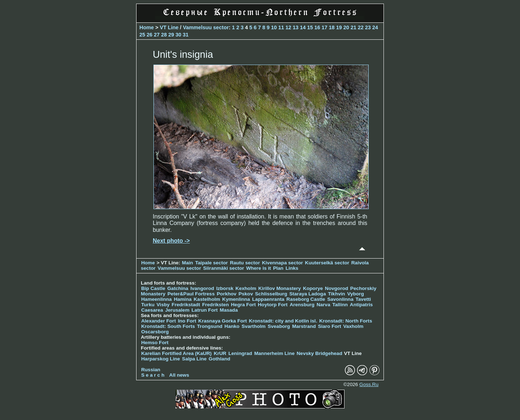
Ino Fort (187, 321)
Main (188, 263)
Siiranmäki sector (224, 268)
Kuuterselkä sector (327, 263)
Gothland (220, 359)
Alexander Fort (159, 321)
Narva (324, 305)
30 (178, 35)
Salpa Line (194, 359)
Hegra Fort (244, 305)
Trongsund (210, 326)
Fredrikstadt (186, 305)
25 (142, 35)
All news (179, 375)
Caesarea (152, 310)
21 (354, 27)
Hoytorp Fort (273, 305)
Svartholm (253, 326)
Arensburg (302, 305)
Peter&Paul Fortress (191, 294)
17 (325, 27)
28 (164, 35)
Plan (278, 268)
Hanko (232, 326)
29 (171, 35)
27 (157, 35)
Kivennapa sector (283, 263)
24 (375, 27)
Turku (148, 305)
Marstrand (304, 326)
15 (310, 27)
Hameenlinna (157, 299)
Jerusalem (177, 310)
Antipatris (361, 305)
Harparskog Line (161, 359)
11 (281, 27)
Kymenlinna (236, 299)
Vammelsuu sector (206, 27)
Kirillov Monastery (279, 288)
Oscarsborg (155, 332)
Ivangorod (202, 288)
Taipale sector (211, 263)
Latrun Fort (205, 310)
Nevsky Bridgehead (320, 353)
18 (332, 27)
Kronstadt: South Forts (168, 326)
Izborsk (225, 288)
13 (296, 27)
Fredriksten (216, 305)
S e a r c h (153, 375)
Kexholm (246, 288)
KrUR (220, 353)
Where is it (259, 268)
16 (317, 27)
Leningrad (240, 353)
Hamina (183, 299)
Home (147, 27)
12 (289, 27)
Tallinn (340, 305)
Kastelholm (207, 299)
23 (368, 27)
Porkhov (226, 294)
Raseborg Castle (306, 299)
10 (274, 27)
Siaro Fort (329, 326)
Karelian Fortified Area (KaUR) (176, 353)
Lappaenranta (268, 299)
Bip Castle (153, 288)
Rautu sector (245, 263)
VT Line (169, 27)
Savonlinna (340, 299)
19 (339, 27)
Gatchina (178, 288)
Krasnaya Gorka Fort (222, 321)
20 (346, 27)
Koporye (313, 288)
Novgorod (337, 288)
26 (149, 35)
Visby (163, 305)
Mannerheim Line (274, 353)
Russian (151, 370)
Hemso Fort (155, 343)
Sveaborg (279, 326)
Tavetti (363, 299)
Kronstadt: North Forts (346, 321)
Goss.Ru (369, 384)
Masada (229, 310)
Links (292, 268)
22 (361, 27)
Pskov (246, 294)
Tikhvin (336, 294)
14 (303, 27)
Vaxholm (353, 326)
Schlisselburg (271, 294)
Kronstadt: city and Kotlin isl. (283, 321)
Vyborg (355, 294)
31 (186, 35)
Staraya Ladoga (307, 294)
